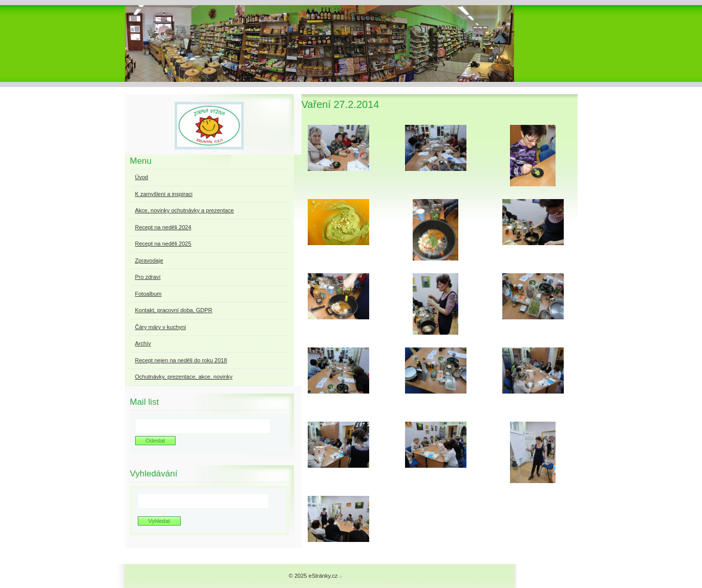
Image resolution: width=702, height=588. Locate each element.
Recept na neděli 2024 (163, 227)
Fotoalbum (148, 294)
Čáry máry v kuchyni (161, 327)
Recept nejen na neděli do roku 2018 (181, 360)
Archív (143, 343)
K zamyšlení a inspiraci (164, 194)
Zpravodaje (149, 260)
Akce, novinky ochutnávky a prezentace (185, 210)
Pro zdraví (148, 277)
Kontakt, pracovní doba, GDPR (174, 310)
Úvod (142, 177)
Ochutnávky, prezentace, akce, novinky (184, 377)
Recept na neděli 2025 (163, 244)
